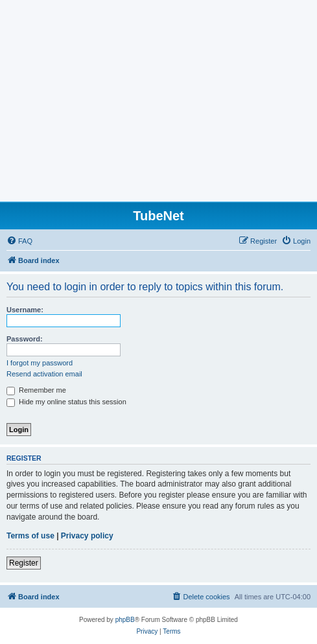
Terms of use (30, 536)
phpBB (125, 620)
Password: (25, 339)
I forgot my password (40, 363)
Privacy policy (87, 536)
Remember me (36, 390)
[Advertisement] (158, 104)
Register (24, 563)
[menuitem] (19, 241)
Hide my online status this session (66, 402)
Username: (25, 310)
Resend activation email (44, 374)
